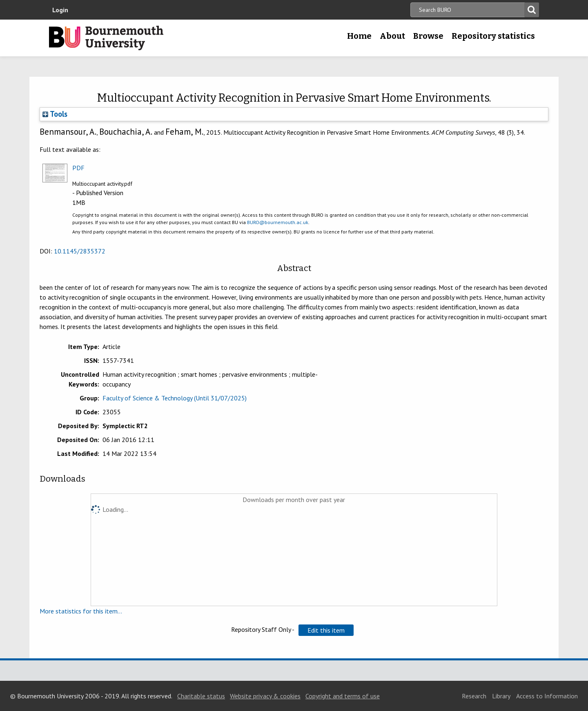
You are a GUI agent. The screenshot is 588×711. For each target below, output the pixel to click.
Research (474, 696)
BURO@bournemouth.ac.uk (278, 222)
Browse (428, 36)
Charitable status (201, 696)
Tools (55, 114)
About (392, 36)
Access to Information (547, 696)
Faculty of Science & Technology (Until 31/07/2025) (175, 398)
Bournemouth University (106, 38)
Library (501, 696)
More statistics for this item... (81, 611)
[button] (326, 630)
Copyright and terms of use (343, 696)
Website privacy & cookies (265, 696)
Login (60, 10)
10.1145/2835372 (80, 251)
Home (359, 36)
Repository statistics (493, 36)
